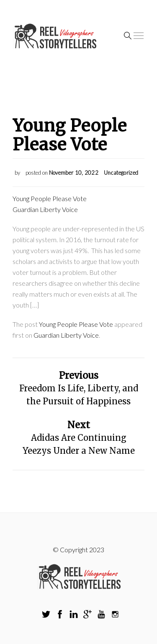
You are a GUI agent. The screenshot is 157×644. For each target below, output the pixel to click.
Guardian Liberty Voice (45, 209)
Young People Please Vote (50, 198)
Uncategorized (121, 173)
